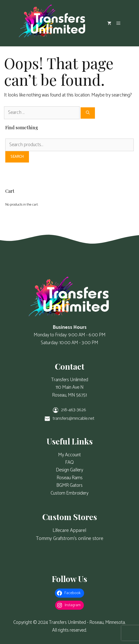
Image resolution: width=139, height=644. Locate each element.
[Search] (88, 113)
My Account (69, 455)
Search (17, 157)
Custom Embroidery (69, 493)
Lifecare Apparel (69, 530)
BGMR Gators (69, 485)
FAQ (69, 462)
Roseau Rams (70, 478)
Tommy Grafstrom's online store (70, 539)
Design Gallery (69, 470)
